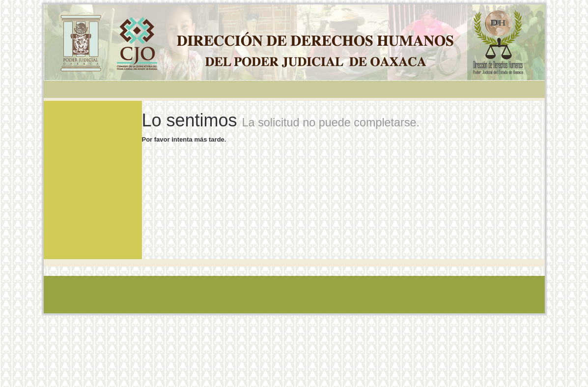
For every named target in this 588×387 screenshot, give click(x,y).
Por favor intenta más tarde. (184, 139)
